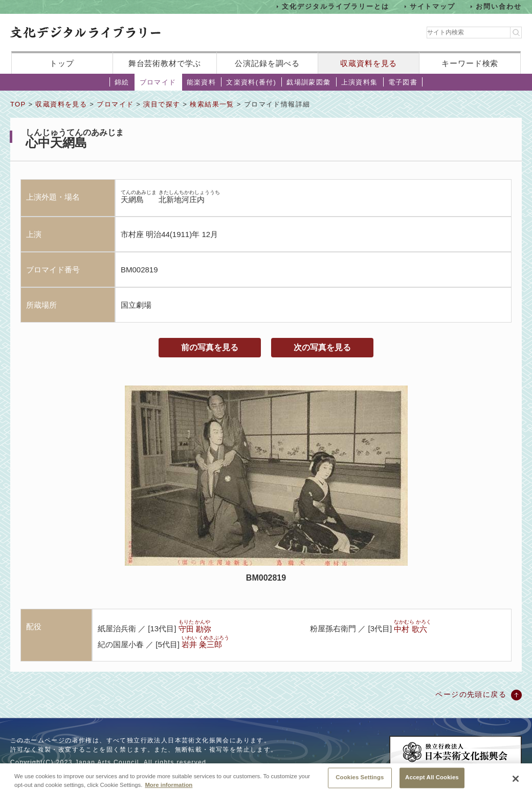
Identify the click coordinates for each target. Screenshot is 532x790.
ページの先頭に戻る (471, 694)
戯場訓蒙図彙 (308, 82)
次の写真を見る (322, 347)
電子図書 (403, 82)
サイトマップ (433, 6)
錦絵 (122, 82)
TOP (18, 104)
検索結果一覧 (212, 104)
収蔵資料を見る (369, 63)
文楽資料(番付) (251, 82)
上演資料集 (360, 82)
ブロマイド (158, 82)
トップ (62, 63)
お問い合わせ (499, 6)
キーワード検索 (470, 63)
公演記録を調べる (267, 63)
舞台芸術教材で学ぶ (165, 63)
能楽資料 (202, 82)
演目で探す (162, 104)
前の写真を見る (210, 347)
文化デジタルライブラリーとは (335, 6)
